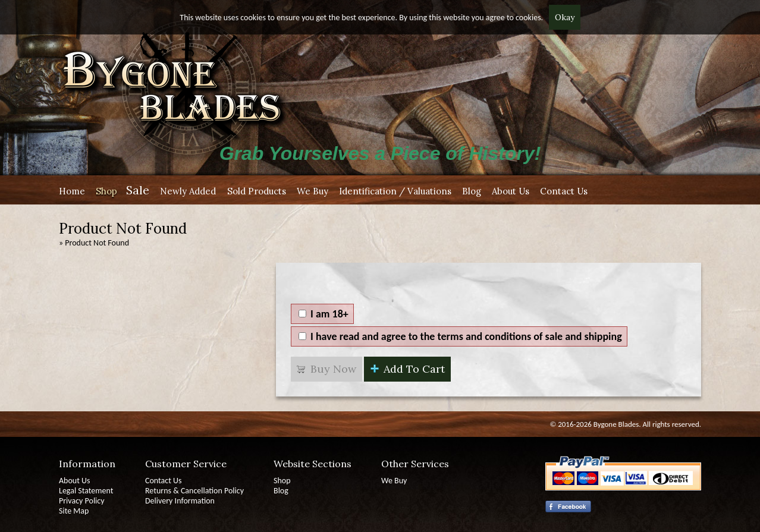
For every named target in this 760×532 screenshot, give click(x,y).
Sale (138, 190)
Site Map (74, 511)
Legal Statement (86, 491)
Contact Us (564, 191)
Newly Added (188, 191)
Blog (472, 191)
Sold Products (257, 191)
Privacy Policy (82, 501)
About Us (511, 191)
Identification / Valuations (395, 191)
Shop (106, 191)
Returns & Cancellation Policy (194, 491)
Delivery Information (180, 501)
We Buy (313, 191)
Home (72, 191)
